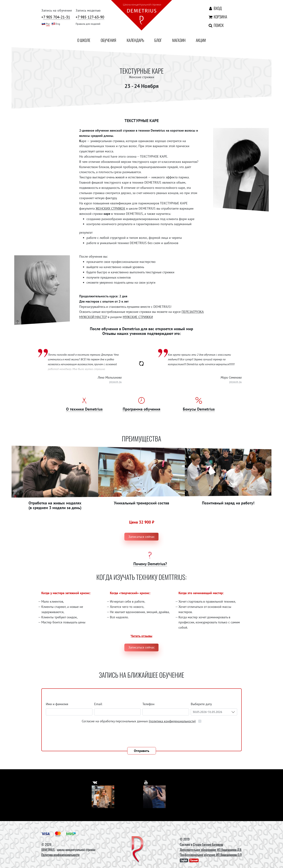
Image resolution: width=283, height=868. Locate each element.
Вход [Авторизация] (215, 8)
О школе (84, 40)
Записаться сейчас (141, 537)
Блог (158, 40)
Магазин (179, 40)
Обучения (108, 40)
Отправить (142, 751)
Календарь (135, 40)
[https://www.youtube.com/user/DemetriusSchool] (146, 781)
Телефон (148, 704)
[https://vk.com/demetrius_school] (96, 781)
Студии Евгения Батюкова (208, 844)
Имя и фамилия (57, 704)
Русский (194, 860)
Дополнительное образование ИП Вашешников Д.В (211, 850)
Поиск (216, 25)
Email (98, 704)
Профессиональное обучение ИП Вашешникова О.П (211, 855)
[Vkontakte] (103, 797)
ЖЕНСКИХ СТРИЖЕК (110, 208)
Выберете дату (202, 704)
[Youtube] (154, 797)
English (184, 860)
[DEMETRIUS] (138, 850)
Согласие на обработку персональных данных (139, 721)
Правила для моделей (88, 24)
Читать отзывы (141, 636)
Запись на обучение (57, 10)
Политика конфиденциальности (60, 855)
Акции (201, 40)
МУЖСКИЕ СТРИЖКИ (138, 317)
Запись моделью (88, 10)
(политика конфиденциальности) (172, 721)
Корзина (217, 17)
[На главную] (141, 16)
